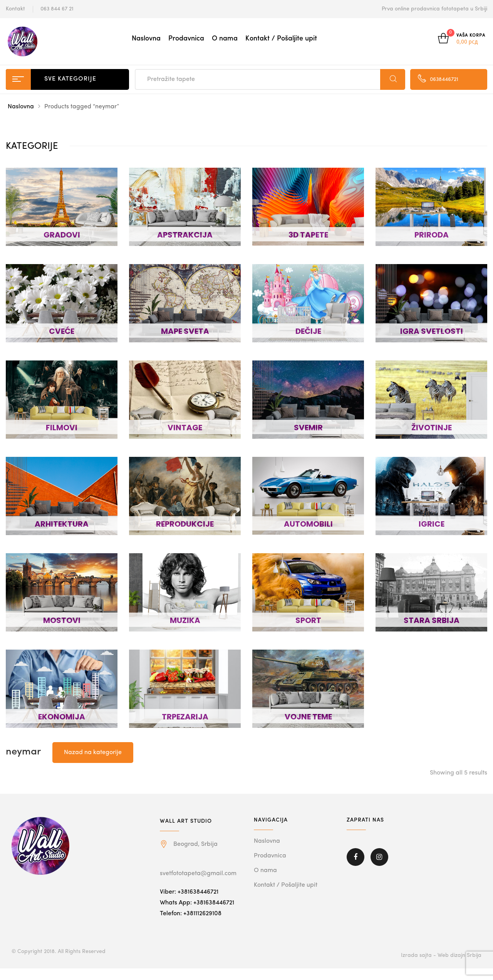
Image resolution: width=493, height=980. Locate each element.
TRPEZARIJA (185, 717)
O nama (225, 39)
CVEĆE (62, 331)
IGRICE (432, 524)
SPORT (308, 620)
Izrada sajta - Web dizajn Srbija (441, 955)
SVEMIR (308, 428)
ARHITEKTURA (62, 524)
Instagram (379, 857)
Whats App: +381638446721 (197, 903)
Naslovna (146, 39)
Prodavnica (186, 39)
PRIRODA (432, 235)
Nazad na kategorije (93, 753)
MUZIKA (185, 620)
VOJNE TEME (308, 717)
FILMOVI (62, 428)
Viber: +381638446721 (189, 892)
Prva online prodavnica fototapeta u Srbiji (434, 9)
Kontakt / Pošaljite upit (281, 39)
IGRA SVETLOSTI (432, 331)
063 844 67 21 (57, 9)
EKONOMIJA (62, 717)
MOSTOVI (62, 620)
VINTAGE (185, 428)
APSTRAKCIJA (185, 235)
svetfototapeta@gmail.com (198, 874)
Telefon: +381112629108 (191, 914)
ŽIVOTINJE (432, 428)
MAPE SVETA (185, 331)
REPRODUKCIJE (185, 524)
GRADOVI (62, 235)
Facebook (355, 857)
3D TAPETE (308, 235)
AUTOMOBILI (308, 524)
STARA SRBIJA (432, 620)
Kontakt (15, 9)
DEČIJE (308, 331)
